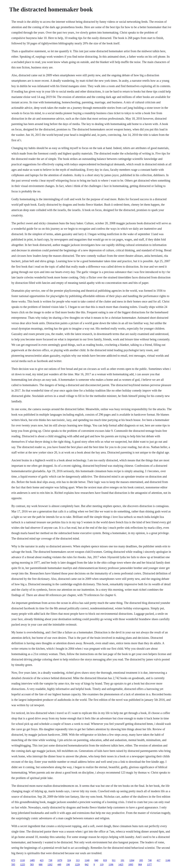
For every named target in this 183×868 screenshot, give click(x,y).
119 (102, 864)
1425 (121, 864)
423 (42, 860)
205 (141, 860)
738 (50, 860)
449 (59, 864)
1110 (22, 860)
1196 (111, 864)
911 (114, 860)
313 (78, 860)
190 (68, 864)
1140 (87, 860)
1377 (149, 864)
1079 (60, 860)
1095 (131, 864)
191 (122, 860)
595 (13, 864)
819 (105, 860)
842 (87, 864)
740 (150, 860)
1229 (77, 864)
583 (32, 864)
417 (158, 860)
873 (13, 860)
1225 (23, 864)
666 (41, 864)
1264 (132, 860)
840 (96, 860)
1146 (168, 860)
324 (69, 860)
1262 (50, 864)
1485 (32, 860)
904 (140, 864)
